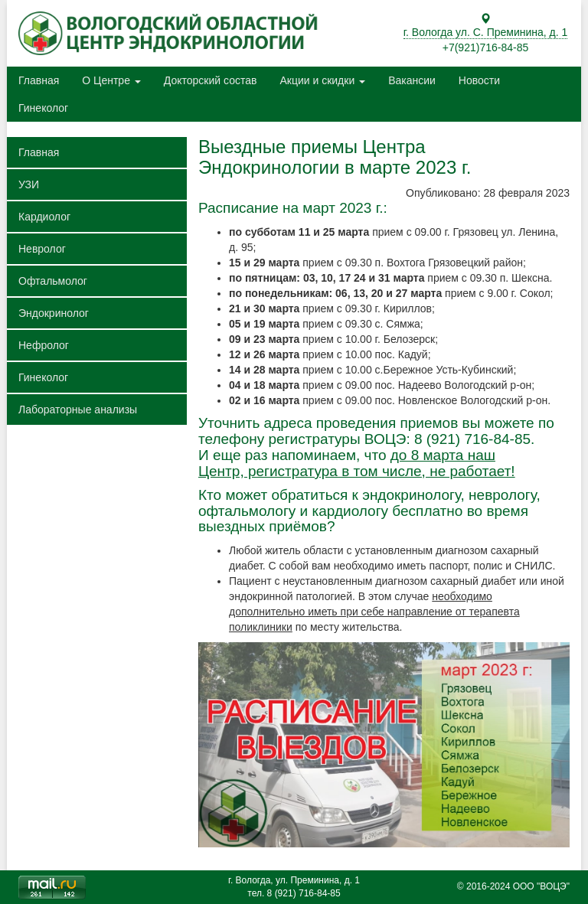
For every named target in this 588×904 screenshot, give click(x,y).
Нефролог (44, 345)
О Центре (111, 80)
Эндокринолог (54, 313)
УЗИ (29, 184)
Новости (479, 80)
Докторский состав (211, 80)
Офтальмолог (53, 281)
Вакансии (412, 80)
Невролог (42, 249)
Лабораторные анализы (78, 410)
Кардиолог (44, 217)
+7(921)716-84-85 (485, 47)
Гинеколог (43, 108)
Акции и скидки (322, 80)
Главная (39, 80)
